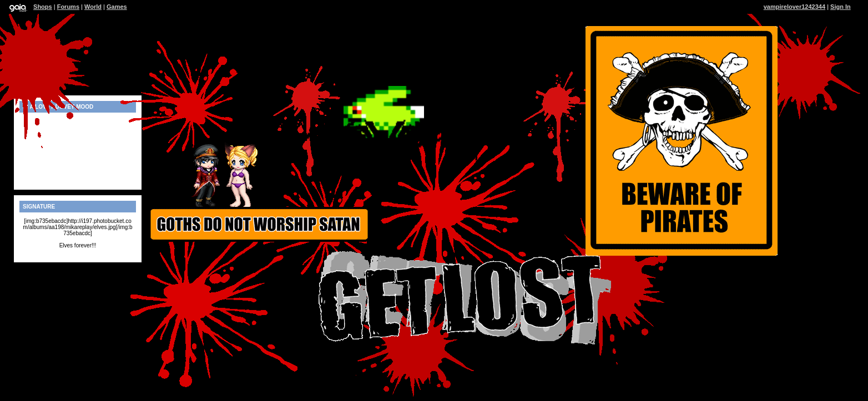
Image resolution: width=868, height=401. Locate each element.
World (93, 7)
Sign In (841, 7)
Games (117, 7)
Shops (43, 7)
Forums (68, 7)
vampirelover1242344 (794, 7)
